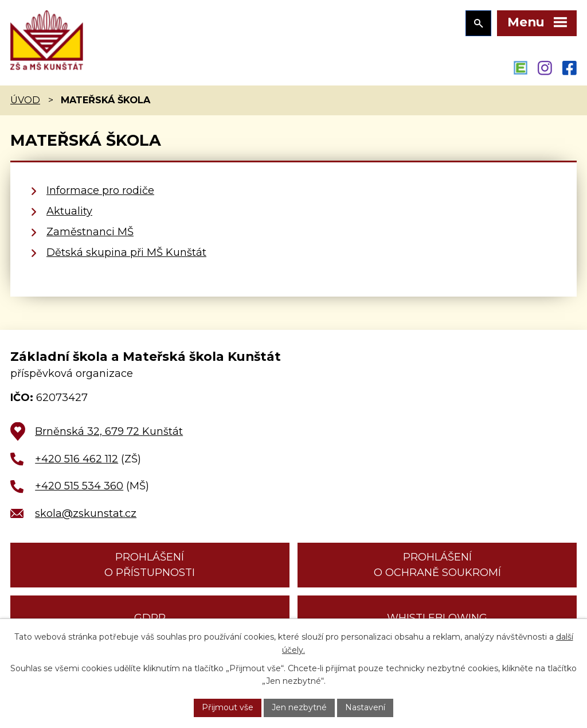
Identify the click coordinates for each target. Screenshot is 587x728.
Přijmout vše (228, 707)
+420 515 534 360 (79, 486)
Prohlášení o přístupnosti (150, 565)
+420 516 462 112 (77, 459)
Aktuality (69, 211)
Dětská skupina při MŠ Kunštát (126, 252)
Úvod (25, 100)
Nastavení (365, 707)
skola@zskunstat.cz (86, 513)
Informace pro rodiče (100, 190)
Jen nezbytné (299, 707)
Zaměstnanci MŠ (90, 232)
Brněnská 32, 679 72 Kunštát (109, 431)
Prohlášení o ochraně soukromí (437, 565)
